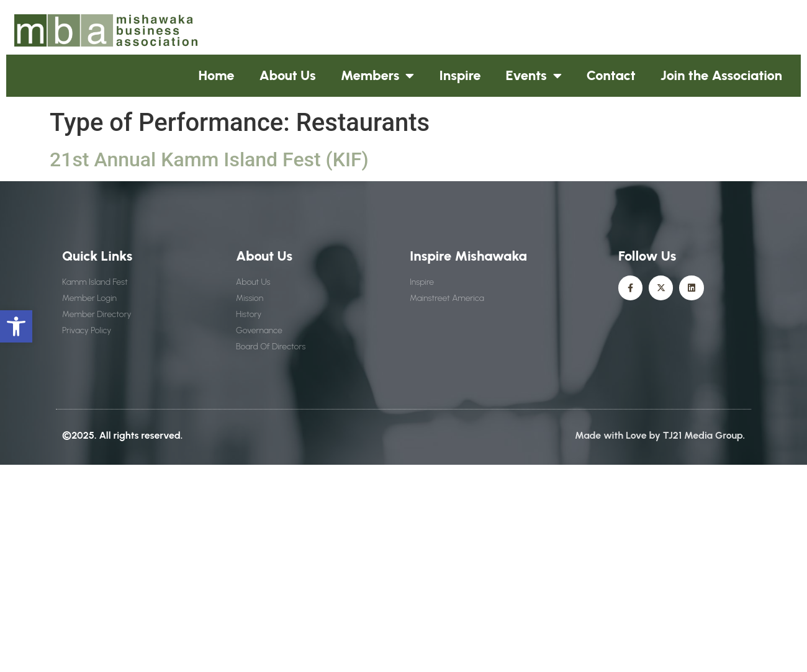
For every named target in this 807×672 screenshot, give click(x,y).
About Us (288, 75)
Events (534, 76)
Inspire (460, 75)
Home (217, 75)
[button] (16, 326)
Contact (611, 75)
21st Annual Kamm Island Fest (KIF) (209, 159)
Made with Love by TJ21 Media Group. (660, 435)
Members (378, 76)
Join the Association (721, 75)
